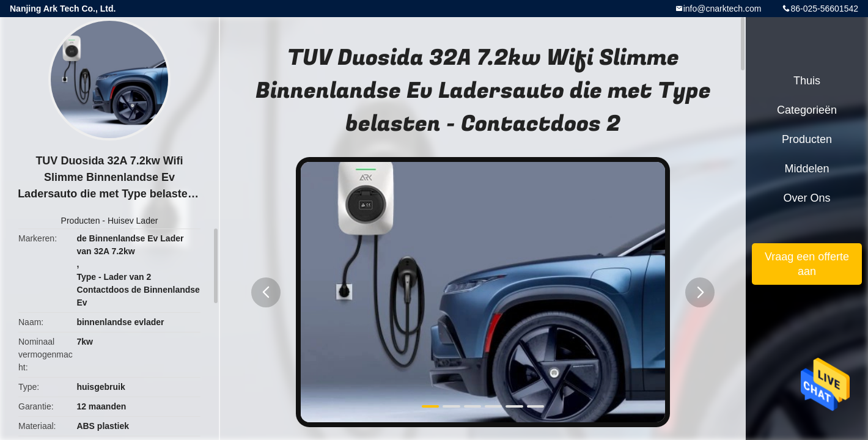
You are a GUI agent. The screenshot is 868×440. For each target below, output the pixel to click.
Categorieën (807, 110)
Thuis (807, 81)
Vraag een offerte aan (807, 264)
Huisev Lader (133, 221)
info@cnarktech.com (723, 9)
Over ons (807, 198)
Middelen (807, 169)
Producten (81, 221)
